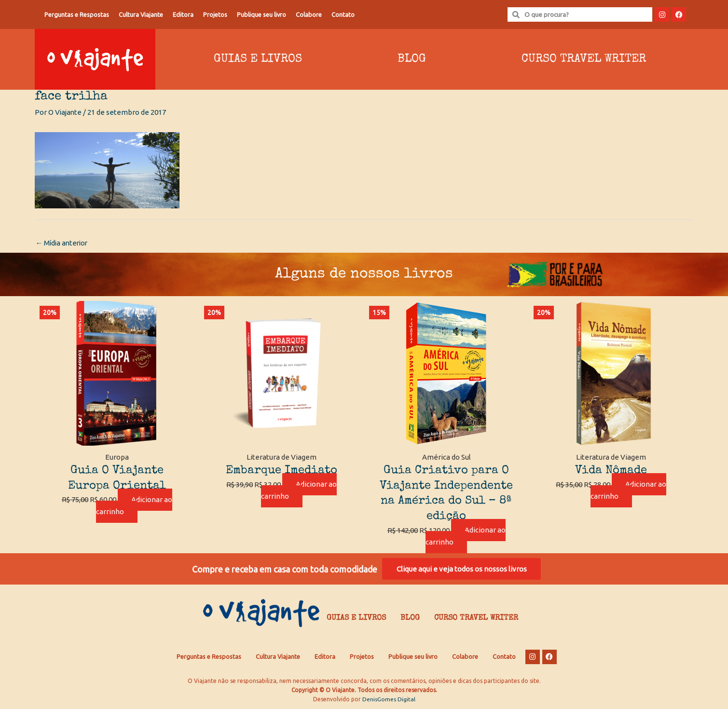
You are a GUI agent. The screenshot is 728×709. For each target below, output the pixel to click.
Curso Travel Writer (584, 59)
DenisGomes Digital (389, 700)
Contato (343, 14)
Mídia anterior (63, 243)
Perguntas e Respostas (77, 14)
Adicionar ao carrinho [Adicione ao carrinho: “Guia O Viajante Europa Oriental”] (134, 506)
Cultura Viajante (141, 14)
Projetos (215, 14)
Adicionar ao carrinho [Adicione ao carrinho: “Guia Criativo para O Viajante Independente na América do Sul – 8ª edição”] (466, 536)
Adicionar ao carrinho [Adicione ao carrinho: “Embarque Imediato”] (299, 491)
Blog (412, 59)
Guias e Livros (258, 59)
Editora (183, 14)
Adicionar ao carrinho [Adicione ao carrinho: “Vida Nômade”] (629, 491)
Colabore (309, 14)
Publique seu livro (261, 14)
